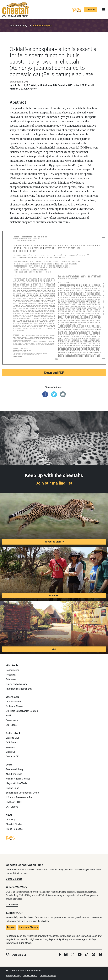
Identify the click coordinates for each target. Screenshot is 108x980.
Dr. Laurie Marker (15, 706)
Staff (8, 716)
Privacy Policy (13, 976)
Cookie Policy (30, 976)
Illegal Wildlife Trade (16, 783)
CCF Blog (11, 820)
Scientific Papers (43, 26)
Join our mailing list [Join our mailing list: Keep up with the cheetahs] (54, 483)
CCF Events (12, 742)
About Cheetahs (14, 774)
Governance (12, 720)
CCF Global (12, 725)
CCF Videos (12, 807)
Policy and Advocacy (17, 684)
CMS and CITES (14, 802)
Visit (54, 649)
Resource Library (18, 26)
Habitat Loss (12, 788)
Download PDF (54, 373)
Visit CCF (11, 752)
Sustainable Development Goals (22, 793)
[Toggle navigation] (104, 10)
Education (11, 679)
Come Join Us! (14, 879)
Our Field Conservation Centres (22, 711)
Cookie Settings (48, 976)
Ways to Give (13, 738)
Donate (91, 10)
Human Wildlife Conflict (18, 779)
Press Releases (14, 829)
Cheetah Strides (14, 824)
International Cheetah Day (19, 689)
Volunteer (54, 595)
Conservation (13, 670)
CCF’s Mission (13, 702)
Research (11, 675)
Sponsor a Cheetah (28, 927)
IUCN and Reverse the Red (20, 797)
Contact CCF (12, 757)
